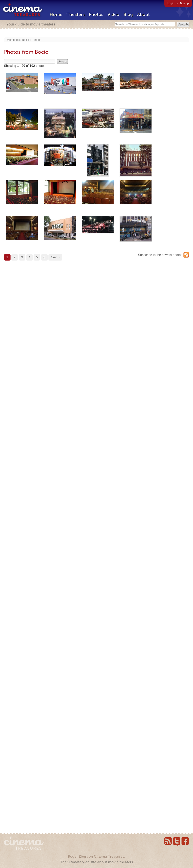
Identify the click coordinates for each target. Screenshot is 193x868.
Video (113, 14)
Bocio (26, 40)
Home (56, 14)
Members (13, 40)
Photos (96, 14)
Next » (55, 257)
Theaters (76, 14)
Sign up (184, 3)
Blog (128, 14)
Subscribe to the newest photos (160, 255)
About (143, 14)
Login (171, 3)
